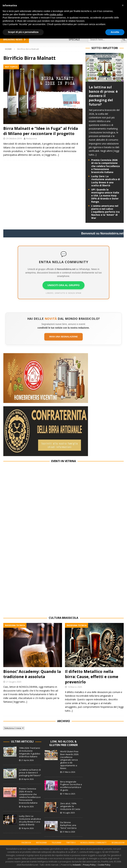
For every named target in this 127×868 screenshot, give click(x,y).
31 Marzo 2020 (69, 832)
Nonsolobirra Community (93, 843)
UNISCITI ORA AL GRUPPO (63, 285)
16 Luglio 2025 (69, 813)
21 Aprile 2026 (27, 760)
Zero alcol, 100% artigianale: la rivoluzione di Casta (70, 806)
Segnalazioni (118, 843)
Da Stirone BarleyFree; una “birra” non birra (68, 825)
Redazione (32, 138)
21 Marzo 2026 (69, 772)
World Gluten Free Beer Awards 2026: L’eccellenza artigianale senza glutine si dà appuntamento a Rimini (69, 760)
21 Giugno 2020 (14, 682)
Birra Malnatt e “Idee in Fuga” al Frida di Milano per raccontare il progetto (41, 131)
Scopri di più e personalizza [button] (23, 32)
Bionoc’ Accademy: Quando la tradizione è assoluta (32, 674)
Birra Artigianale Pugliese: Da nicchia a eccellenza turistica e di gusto (71, 786)
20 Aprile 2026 (27, 779)
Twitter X (71, 843)
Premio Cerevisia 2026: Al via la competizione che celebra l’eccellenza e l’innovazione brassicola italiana (106, 166)
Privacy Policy (89, 865)
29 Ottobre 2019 (14, 138)
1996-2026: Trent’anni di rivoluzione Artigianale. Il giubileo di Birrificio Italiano (30, 752)
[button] (123, 5)
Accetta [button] (115, 32)
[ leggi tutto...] (20, 702)
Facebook (26, 843)
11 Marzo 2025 (69, 794)
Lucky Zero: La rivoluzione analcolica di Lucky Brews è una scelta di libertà (106, 181)
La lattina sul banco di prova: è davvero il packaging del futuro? (103, 96)
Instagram (41, 843)
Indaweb (77, 865)
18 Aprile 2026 (27, 806)
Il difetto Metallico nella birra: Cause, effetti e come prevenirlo (92, 676)
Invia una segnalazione (63, 337)
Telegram (56, 843)
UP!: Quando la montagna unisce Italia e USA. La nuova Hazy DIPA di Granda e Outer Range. (105, 196)
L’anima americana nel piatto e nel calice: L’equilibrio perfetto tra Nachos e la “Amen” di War (105, 212)
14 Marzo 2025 (75, 687)
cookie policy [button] (56, 14)
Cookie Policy (104, 865)
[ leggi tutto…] (51, 155)
